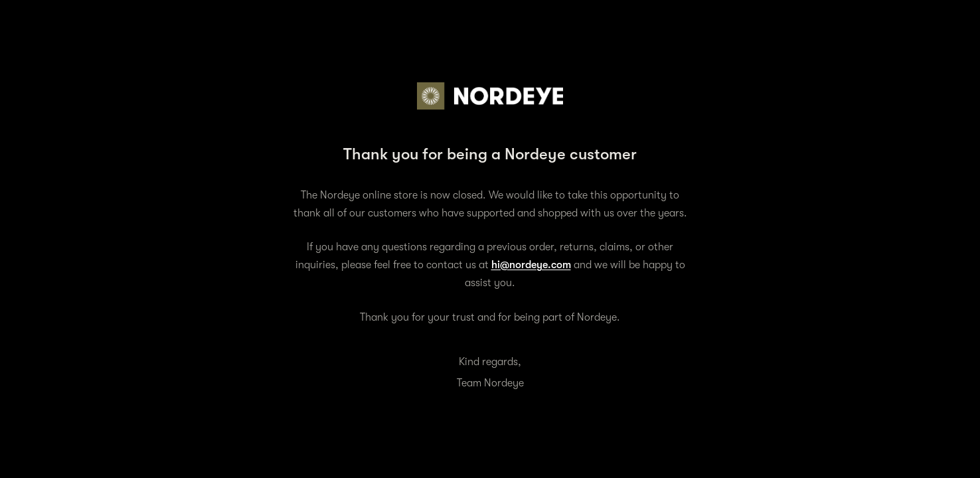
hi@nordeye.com (531, 265)
